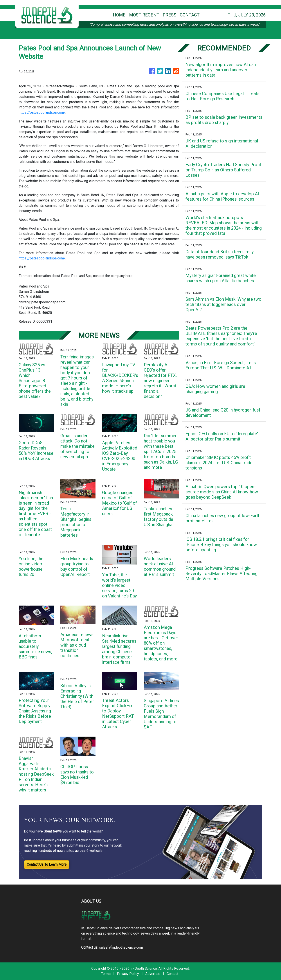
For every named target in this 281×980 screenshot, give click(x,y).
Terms (106, 974)
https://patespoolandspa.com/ (42, 112)
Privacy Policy (128, 974)
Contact (172, 974)
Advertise (153, 974)
